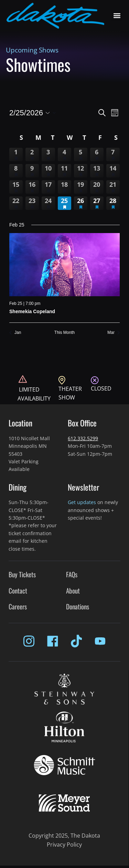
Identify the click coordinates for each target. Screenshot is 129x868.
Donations (78, 606)
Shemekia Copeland (32, 311)
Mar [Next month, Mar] (114, 332)
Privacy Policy (64, 845)
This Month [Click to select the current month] (64, 332)
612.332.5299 (83, 438)
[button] (117, 16)
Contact (18, 591)
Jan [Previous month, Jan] (15, 332)
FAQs (72, 574)
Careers (18, 606)
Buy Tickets (22, 574)
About (73, 591)
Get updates (82, 502)
